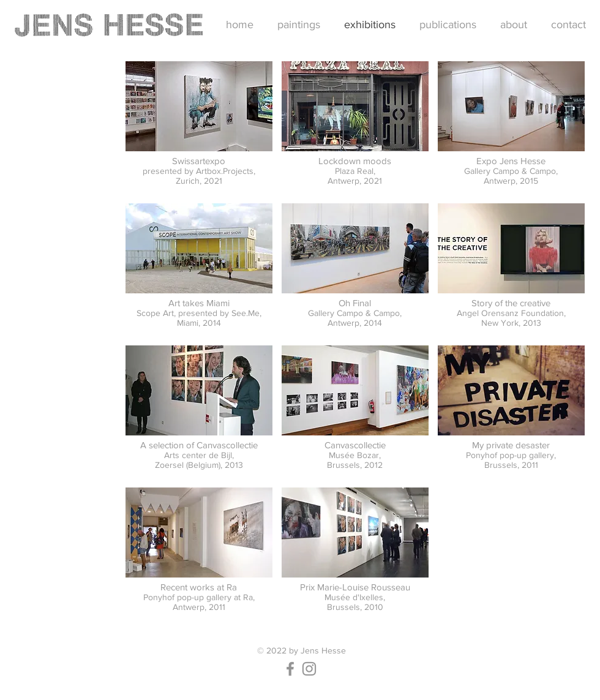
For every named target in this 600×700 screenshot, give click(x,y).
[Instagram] (309, 669)
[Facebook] (290, 669)
